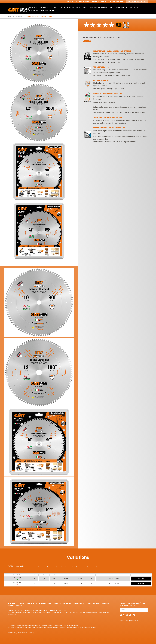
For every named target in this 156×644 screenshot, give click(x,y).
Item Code (20, 566)
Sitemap (32, 633)
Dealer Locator (67, 8)
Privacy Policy (12, 633)
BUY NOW (141, 579)
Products (54, 8)
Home (10, 16)
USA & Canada (84, 2)
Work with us (132, 8)
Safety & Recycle (117, 8)
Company (44, 8)
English (105, 2)
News (78, 8)
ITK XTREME (19, 16)
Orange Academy (47, 11)
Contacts (34, 11)
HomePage (34, 8)
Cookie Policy (23, 633)
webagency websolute (129, 621)
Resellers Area (117, 2)
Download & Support (99, 8)
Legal (85, 8)
